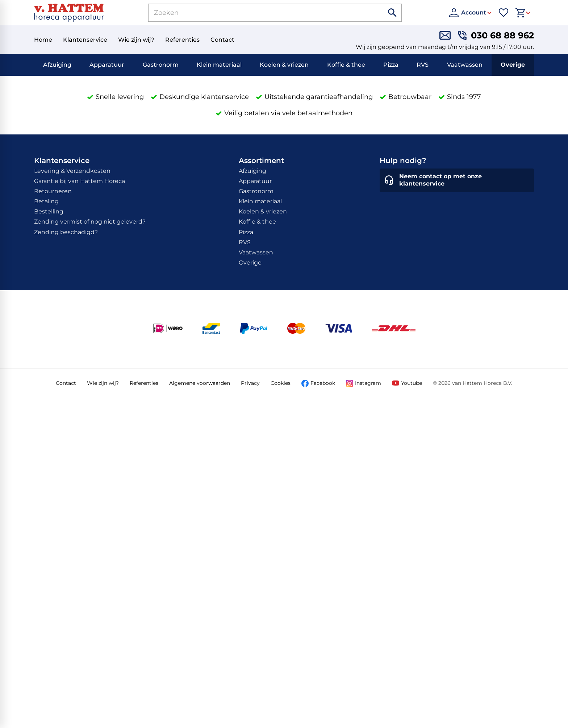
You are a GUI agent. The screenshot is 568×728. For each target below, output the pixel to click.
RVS (423, 65)
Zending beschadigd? (66, 232)
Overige (513, 65)
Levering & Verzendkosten (72, 171)
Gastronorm (161, 65)
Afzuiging (57, 65)
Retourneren (53, 191)
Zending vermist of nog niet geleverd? (90, 222)
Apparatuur (107, 65)
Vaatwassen (465, 65)
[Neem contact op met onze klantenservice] (457, 180)
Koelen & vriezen (284, 65)
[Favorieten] (504, 13)
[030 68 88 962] (496, 35)
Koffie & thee (346, 65)
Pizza (391, 65)
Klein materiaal (219, 65)
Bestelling (49, 211)
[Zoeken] (258, 13)
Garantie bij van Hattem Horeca (80, 181)
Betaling (46, 201)
